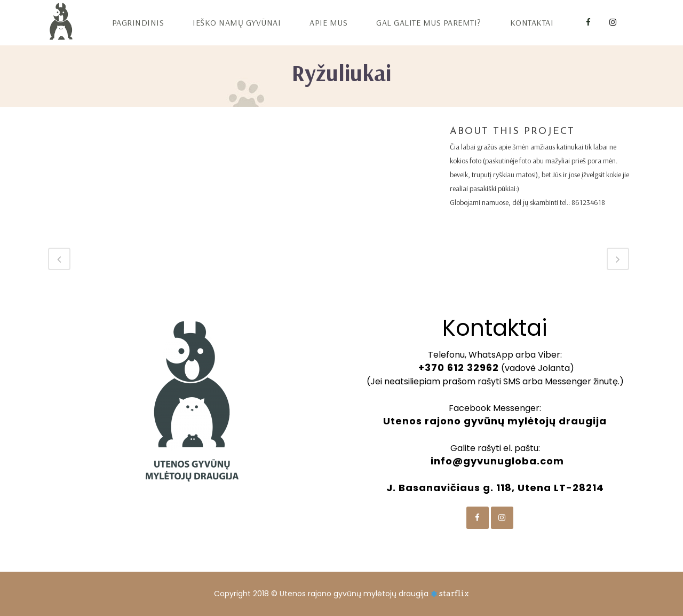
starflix (454, 594)
